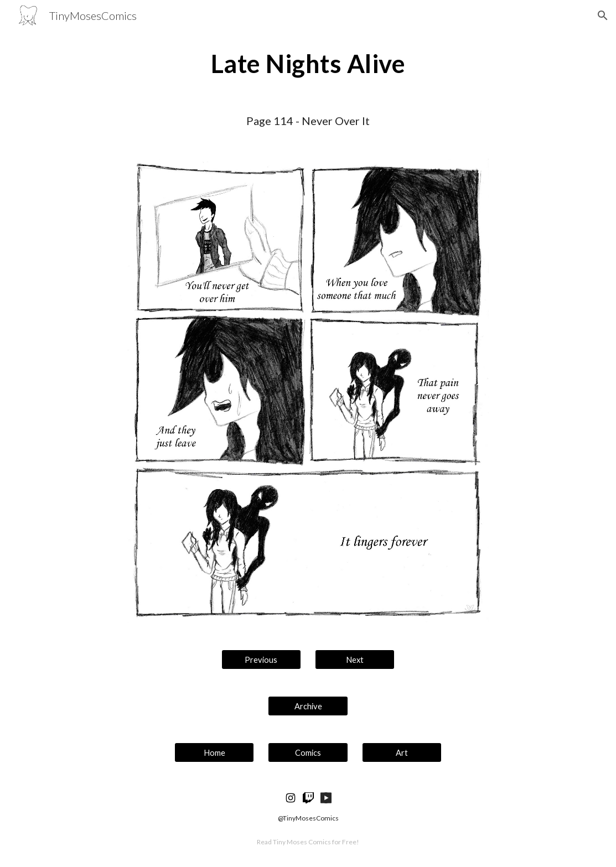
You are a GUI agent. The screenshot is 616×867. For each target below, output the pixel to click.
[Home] (214, 752)
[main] (308, 64)
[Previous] (261, 660)
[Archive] (308, 706)
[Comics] (308, 752)
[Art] (402, 752)
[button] (603, 15)
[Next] (355, 660)
